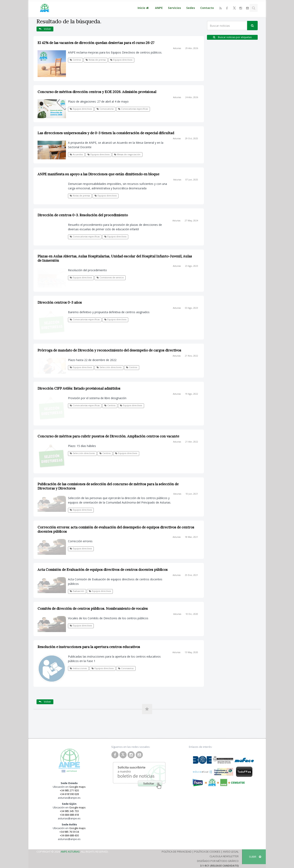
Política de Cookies (207, 852)
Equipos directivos (121, 60)
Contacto (207, 8)
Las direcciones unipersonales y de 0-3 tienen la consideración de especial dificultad (106, 133)
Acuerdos (76, 154)
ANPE (159, 8)
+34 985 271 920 (69, 790)
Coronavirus (126, 668)
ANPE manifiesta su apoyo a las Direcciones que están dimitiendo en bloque (98, 174)
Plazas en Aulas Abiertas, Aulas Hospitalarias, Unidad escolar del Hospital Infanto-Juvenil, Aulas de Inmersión (115, 258)
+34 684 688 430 (69, 835)
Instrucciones (78, 668)
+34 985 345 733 (69, 811)
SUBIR (255, 857)
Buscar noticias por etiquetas (232, 37)
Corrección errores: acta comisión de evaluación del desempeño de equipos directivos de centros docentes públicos (116, 529)
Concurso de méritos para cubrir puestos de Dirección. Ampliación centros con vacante (108, 436)
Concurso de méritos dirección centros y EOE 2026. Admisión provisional (97, 92)
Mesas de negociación (127, 154)
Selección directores (109, 367)
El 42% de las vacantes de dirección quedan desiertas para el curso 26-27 (96, 43)
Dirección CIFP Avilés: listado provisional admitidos (79, 388)
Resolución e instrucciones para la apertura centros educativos (89, 647)
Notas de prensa (96, 60)
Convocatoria (105, 109)
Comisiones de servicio (110, 278)
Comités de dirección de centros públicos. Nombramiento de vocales (93, 609)
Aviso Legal (231, 852)
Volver (45, 29)
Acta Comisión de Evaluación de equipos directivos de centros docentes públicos (103, 570)
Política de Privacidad (177, 852)
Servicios (174, 8)
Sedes (191, 8)
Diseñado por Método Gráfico (218, 861)
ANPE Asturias (70, 852)
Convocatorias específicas (133, 109)
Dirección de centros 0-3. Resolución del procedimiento (83, 215)
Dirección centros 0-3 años (60, 302)
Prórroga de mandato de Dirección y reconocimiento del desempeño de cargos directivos (109, 350)
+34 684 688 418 (69, 815)
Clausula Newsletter (224, 856)
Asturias (177, 48)
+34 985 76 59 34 (69, 832)
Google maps (77, 787)
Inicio (144, 8)
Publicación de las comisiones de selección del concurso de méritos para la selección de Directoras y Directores (108, 486)
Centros (75, 60)
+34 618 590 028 (69, 794)
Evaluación (77, 591)
